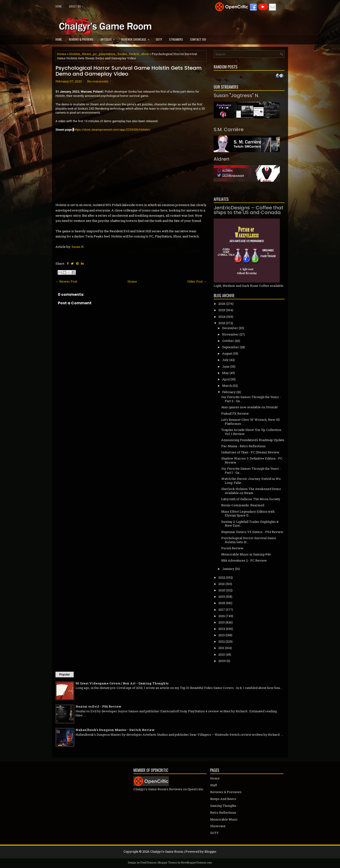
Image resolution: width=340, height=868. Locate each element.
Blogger (210, 851)
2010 (222, 654)
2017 (222, 610)
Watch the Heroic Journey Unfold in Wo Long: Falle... (251, 481)
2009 (222, 661)
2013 (222, 635)
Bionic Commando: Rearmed (243, 505)
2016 (222, 616)
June (226, 366)
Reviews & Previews (81, 39)
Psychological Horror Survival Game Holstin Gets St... (249, 540)
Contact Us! (198, 39)
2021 (222, 584)
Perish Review (232, 548)
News (87, 54)
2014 (222, 629)
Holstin (75, 54)
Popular (65, 675)
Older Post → (197, 281)
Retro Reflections (223, 812)
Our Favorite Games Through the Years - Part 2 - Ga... (251, 399)
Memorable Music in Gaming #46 (246, 554)
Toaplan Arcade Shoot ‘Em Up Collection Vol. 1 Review (251, 432)
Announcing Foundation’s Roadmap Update (253, 440)
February (229, 392)
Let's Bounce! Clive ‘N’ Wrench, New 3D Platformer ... (251, 422)
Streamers (176, 39)
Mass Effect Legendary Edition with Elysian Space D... (248, 513)
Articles (109, 38)
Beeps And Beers (223, 799)
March (227, 386)
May (225, 373)
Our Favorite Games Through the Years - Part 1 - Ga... (251, 471)
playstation (107, 54)
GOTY (159, 39)
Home (59, 6)
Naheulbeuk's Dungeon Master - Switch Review (115, 730)
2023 (222, 323)
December (230, 328)
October (228, 341)
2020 (222, 590)
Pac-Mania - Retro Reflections (243, 446)
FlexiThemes (148, 862)
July (225, 360)
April (226, 379)
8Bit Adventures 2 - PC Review (244, 560)
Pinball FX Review (235, 413)
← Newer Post (66, 281)
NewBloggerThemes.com (197, 862)
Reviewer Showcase (137, 38)
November (230, 334)
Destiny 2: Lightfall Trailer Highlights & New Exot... (250, 524)
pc (95, 54)
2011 (221, 648)
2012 (222, 641)
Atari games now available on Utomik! (250, 407)
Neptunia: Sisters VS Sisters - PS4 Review (252, 532)
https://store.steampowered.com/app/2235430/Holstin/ (112, 130)
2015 (222, 622)
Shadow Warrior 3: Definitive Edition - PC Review (252, 460)
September (231, 347)
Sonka (122, 54)
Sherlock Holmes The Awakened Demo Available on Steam (251, 491)
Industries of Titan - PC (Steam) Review (250, 452)
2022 (222, 577)
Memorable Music (224, 819)
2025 (222, 310)
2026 (222, 304)
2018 (222, 603)
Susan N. (78, 247)
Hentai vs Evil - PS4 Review (98, 706)
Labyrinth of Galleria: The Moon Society (251, 499)
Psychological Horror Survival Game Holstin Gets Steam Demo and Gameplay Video (129, 71)
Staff (214, 785)
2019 (222, 597)
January (228, 569)
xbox (145, 54)
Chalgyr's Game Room (167, 851)
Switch (134, 54)
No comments (98, 81)
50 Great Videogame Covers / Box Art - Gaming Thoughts (122, 683)
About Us (77, 5)
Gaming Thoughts (223, 806)
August (227, 353)
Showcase (218, 826)
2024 (222, 317)
